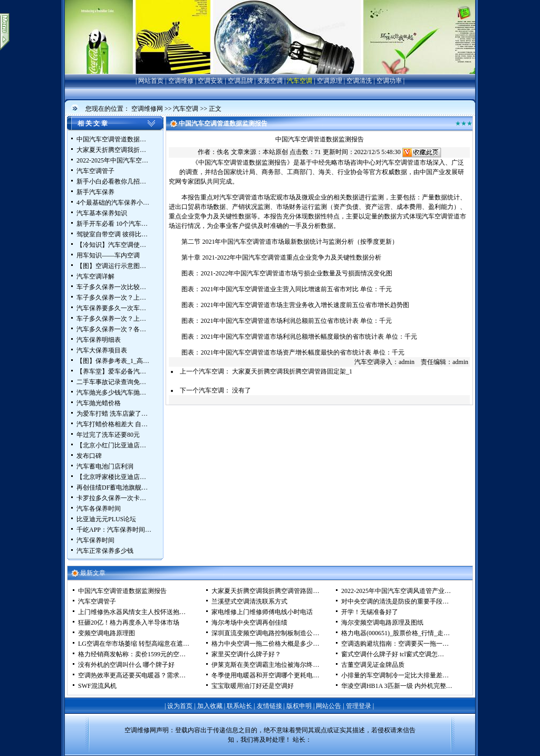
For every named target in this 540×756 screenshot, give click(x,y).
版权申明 (299, 706)
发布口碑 (89, 456)
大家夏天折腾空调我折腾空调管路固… (265, 591)
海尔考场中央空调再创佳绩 (249, 623)
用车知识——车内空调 (108, 255)
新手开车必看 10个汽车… (112, 224)
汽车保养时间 (95, 540)
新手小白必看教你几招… (111, 181)
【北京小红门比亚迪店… (111, 445)
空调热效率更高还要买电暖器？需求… (132, 675)
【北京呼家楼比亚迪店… (111, 477)
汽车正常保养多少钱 (105, 551)
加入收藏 (210, 706)
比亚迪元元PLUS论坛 (106, 519)
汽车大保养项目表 (102, 350)
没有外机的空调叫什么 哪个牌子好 (126, 665)
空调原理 (330, 81)
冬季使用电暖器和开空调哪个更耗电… (265, 675)
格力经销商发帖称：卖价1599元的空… (132, 654)
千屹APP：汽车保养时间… (114, 530)
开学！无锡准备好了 (370, 612)
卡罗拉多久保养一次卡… (111, 498)
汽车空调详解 (95, 276)
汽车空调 (300, 81)
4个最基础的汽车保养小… (113, 203)
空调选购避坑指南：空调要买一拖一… (395, 644)
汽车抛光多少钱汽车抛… (111, 393)
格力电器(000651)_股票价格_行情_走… (396, 633)
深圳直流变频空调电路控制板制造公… (265, 633)
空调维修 (181, 81)
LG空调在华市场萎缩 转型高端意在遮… (134, 644)
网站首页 (151, 81)
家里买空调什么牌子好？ (246, 654)
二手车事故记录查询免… (111, 382)
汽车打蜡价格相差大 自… (112, 424)
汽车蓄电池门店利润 (105, 466)
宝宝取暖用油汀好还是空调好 (253, 686)
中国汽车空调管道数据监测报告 (122, 591)
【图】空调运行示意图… (111, 266)
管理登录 (359, 706)
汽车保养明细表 (99, 340)
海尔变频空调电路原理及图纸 (382, 623)
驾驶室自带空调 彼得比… (112, 234)
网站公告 (329, 706)
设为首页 (180, 706)
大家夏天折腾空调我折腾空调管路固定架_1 (292, 371)
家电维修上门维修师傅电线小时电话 (262, 612)
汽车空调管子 (95, 171)
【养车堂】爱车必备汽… (111, 371)
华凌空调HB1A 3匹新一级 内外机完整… (397, 686)
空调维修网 (147, 109)
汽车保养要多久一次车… (111, 308)
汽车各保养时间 (99, 509)
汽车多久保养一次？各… (111, 329)
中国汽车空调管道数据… (111, 139)
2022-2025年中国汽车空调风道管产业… (396, 591)
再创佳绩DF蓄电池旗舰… (112, 487)
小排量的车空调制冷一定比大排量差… (395, 675)
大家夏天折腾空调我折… (111, 150)
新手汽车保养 (95, 192)
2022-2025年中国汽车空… (112, 160)
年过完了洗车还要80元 (108, 435)
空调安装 (210, 81)
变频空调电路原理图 (107, 633)
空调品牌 (240, 81)
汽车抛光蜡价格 (99, 403)
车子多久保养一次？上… (111, 298)
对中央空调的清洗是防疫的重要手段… (395, 601)
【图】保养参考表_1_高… (113, 361)
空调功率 (389, 81)
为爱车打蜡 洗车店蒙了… (112, 414)
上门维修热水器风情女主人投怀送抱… (132, 612)
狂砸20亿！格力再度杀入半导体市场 (129, 623)
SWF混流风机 (97, 686)
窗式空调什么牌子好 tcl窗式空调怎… (393, 654)
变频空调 (270, 81)
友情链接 (269, 706)
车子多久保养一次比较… (111, 287)
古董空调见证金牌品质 (373, 665)
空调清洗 (359, 81)
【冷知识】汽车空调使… (111, 245)
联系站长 (239, 706)
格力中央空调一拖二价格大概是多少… (265, 644)
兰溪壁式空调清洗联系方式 (249, 601)
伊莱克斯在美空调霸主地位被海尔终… (265, 665)
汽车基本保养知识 (102, 213)
